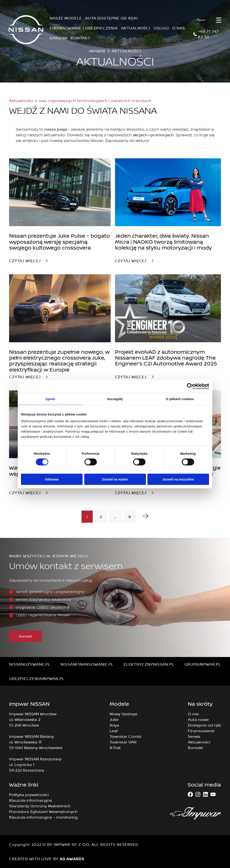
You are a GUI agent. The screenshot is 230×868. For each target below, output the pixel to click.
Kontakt (26, 636)
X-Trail (115, 748)
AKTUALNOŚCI (136, 28)
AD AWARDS (72, 859)
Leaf (114, 731)
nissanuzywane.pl (30, 664)
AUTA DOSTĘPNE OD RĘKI (111, 18)
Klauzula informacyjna (30, 800)
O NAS (179, 28)
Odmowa (52, 479)
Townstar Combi (125, 736)
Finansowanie (201, 731)
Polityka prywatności (29, 795)
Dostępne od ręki (204, 725)
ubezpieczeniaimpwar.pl (37, 678)
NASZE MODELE (66, 18)
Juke (114, 719)
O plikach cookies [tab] (180, 399)
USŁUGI (161, 28)
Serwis (194, 736)
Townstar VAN (123, 742)
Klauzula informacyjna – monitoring (43, 817)
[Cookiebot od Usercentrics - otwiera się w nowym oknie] (190, 386)
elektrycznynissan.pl (149, 664)
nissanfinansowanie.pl (87, 664)
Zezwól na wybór (115, 479)
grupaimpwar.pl (203, 664)
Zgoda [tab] (50, 399)
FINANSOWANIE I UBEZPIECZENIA (84, 28)
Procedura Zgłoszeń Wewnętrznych (43, 811)
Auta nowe (198, 719)
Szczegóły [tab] (115, 399)
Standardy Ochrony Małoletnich (40, 806)
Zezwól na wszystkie (178, 479)
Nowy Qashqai (123, 714)
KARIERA (59, 38)
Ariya (114, 725)
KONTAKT (80, 38)
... (115, 517)
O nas (193, 714)
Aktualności (199, 742)
